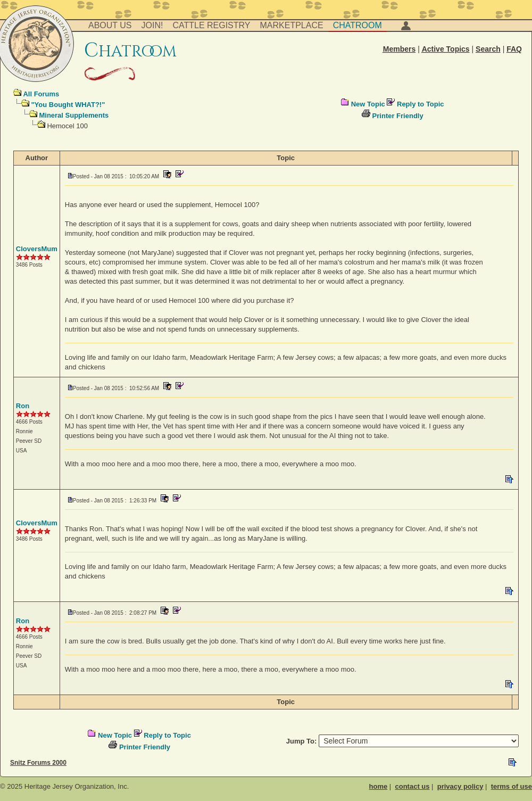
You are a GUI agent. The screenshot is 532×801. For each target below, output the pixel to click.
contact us (412, 786)
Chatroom (358, 25)
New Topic (368, 104)
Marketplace (292, 25)
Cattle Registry (211, 25)
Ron (23, 406)
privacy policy (460, 786)
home (379, 786)
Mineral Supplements (74, 115)
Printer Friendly (398, 116)
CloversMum (37, 249)
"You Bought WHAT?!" (68, 105)
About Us (110, 25)
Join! (152, 25)
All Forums (41, 94)
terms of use (512, 786)
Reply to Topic (421, 104)
